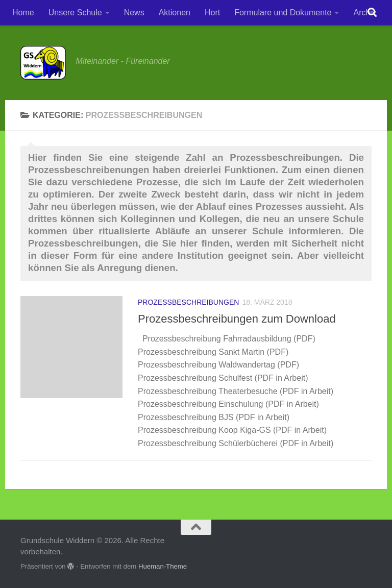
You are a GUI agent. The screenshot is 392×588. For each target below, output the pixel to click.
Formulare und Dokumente (283, 13)
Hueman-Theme (163, 566)
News (134, 13)
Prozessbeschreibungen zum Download (237, 319)
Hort (212, 13)
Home (23, 13)
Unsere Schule (75, 13)
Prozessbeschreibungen (188, 302)
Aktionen (175, 13)
